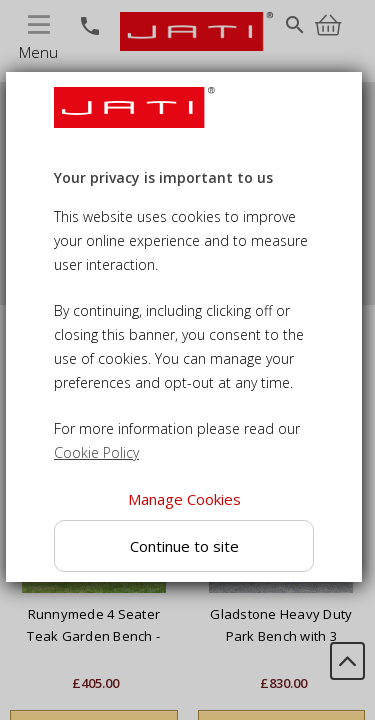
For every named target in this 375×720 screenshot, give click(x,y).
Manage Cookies (183, 499)
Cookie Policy (96, 452)
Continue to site (183, 546)
